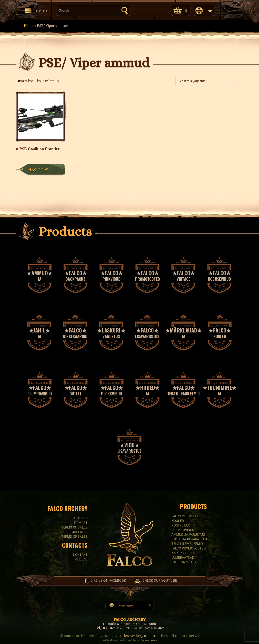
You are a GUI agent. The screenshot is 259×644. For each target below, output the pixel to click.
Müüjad (81, 559)
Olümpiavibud (183, 530)
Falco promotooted (189, 548)
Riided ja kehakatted (189, 539)
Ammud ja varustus (188, 535)
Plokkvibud (181, 525)
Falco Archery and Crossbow (144, 636)
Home (29, 26)
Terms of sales (74, 527)
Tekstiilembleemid (187, 544)
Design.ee (151, 640)
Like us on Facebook (141, 10)
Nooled (178, 521)
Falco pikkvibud (185, 516)
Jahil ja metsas (185, 562)
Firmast (81, 523)
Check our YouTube (158, 10)
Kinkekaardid (183, 553)
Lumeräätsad (183, 558)
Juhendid (80, 532)
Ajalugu (81, 518)
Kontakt (80, 555)
